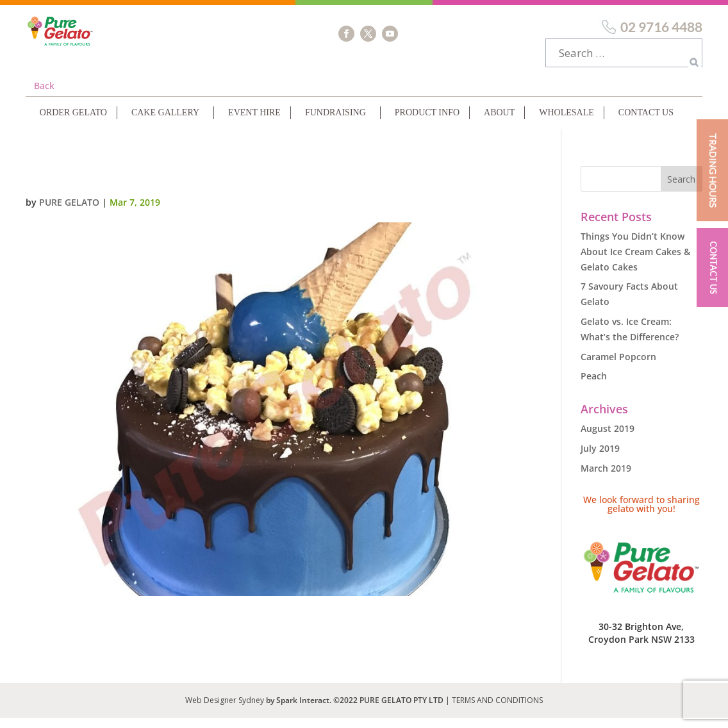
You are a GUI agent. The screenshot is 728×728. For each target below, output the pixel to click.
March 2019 (606, 478)
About (499, 123)
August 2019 (608, 439)
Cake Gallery (165, 123)
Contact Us (646, 123)
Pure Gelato (69, 212)
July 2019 (600, 459)
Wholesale (567, 123)
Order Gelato (73, 123)
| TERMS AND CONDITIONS (494, 710)
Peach (594, 386)
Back (44, 96)
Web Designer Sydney (226, 710)
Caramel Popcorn (618, 367)
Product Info (427, 123)
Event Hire (254, 123)
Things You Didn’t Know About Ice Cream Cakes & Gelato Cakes (635, 262)
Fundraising (335, 123)
